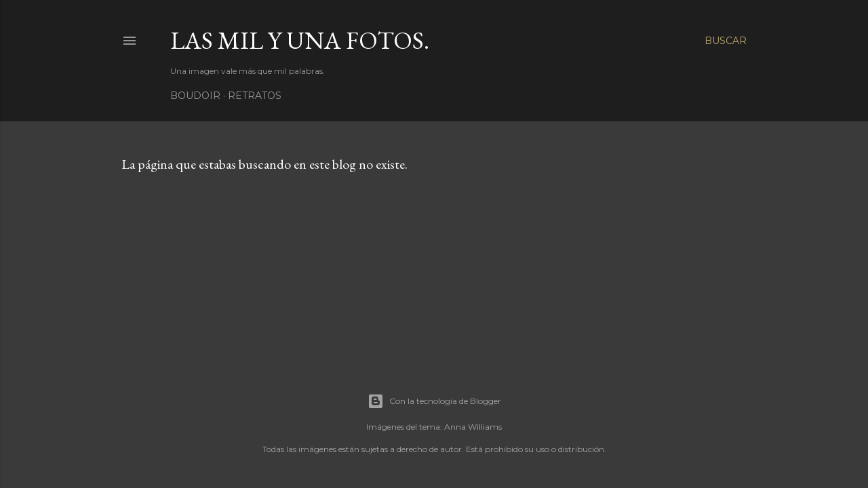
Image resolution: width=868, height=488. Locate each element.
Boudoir (195, 96)
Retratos (255, 96)
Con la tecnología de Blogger (434, 401)
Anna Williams (473, 427)
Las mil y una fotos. (300, 40)
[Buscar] (726, 41)
